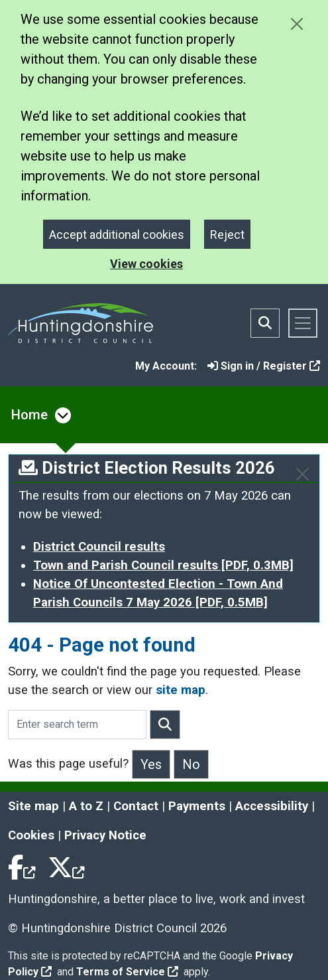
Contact (136, 806)
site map (181, 690)
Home (29, 415)
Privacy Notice (105, 835)
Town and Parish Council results (163, 565)
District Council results (99, 547)
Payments (197, 806)
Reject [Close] (227, 235)
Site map (33, 806)
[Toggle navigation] (303, 323)
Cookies (31, 835)
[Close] (302, 474)
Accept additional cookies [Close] (117, 235)
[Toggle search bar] (265, 323)
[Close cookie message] (297, 24)
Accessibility (272, 806)
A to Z (86, 806)
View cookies (146, 264)
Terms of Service (127, 972)
